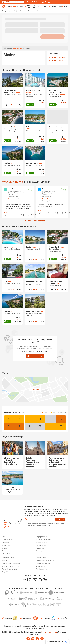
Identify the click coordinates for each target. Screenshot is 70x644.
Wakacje (15, 11)
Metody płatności (41, 542)
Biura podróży (6, 545)
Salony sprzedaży (8, 540)
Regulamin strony (41, 558)
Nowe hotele (40, 548)
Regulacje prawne (42, 569)
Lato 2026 (34, 6)
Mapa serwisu (6, 554)
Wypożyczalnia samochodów (11, 563)
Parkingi (4, 561)
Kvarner (31, 11)
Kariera (4, 551)
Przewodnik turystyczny (44, 540)
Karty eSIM (5, 572)
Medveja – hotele (12, 182)
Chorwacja (23, 11)
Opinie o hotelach (41, 545)
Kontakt (4, 548)
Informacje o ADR (41, 566)
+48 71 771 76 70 (35, 580)
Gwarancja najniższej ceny (44, 551)
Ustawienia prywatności (43, 563)
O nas (4, 537)
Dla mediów (6, 542)
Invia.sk (49, 632)
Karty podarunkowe (8, 558)
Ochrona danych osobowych (45, 561)
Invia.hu (55, 632)
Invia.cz (44, 632)
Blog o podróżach (41, 537)
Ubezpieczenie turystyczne (11, 566)
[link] (29, 6)
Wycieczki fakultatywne (9, 569)
